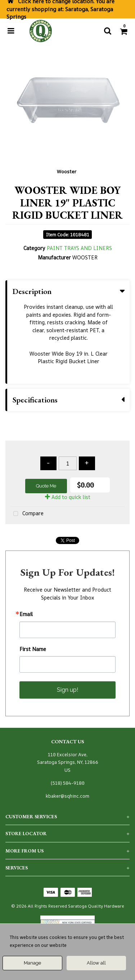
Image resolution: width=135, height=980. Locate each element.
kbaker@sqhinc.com (67, 796)
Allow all (96, 963)
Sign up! (67, 690)
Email (26, 614)
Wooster (67, 171)
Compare (27, 514)
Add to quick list (68, 497)
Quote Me (46, 486)
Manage (32, 963)
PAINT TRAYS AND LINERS (79, 248)
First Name (33, 649)
